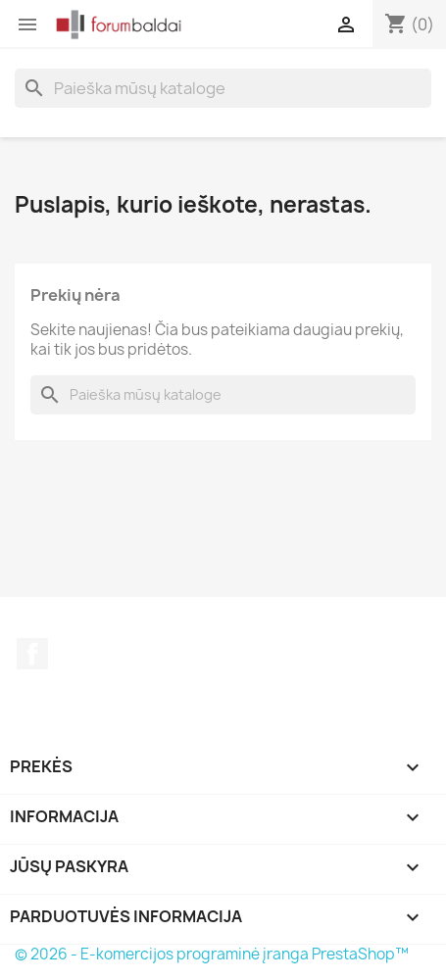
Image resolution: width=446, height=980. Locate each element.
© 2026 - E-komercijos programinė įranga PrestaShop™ (212, 954)
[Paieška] (223, 88)
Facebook (32, 654)
